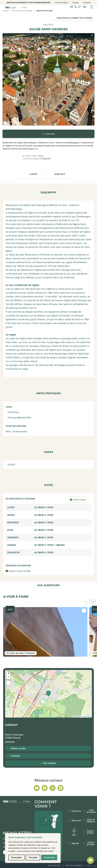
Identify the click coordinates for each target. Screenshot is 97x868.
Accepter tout (49, 857)
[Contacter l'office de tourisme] (71, 7)
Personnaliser (17, 857)
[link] (76, 7)
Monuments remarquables (22, 11)
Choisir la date (78, 500)
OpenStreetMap (86, 716)
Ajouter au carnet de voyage (74, 18)
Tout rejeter (33, 857)
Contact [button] (15, 756)
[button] (60, 172)
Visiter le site (18, 748)
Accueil (5, 11)
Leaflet (76, 716)
